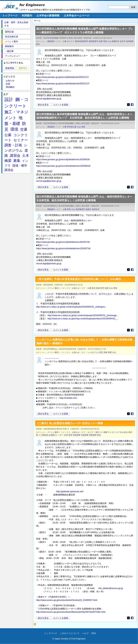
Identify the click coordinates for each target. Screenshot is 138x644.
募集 (17, 161)
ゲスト (15, 63)
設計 (9, 99)
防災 (94, 288)
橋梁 (106, 432)
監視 (70, 435)
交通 (24, 129)
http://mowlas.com (68, 398)
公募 (65, 41)
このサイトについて (70, 633)
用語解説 (10, 87)
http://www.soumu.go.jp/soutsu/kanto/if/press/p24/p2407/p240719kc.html (71, 612)
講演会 (9, 170)
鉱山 (126, 432)
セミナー (91, 432)
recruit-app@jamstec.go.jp (49, 99)
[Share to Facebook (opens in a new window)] (132, 105)
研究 (69, 209)
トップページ (10, 16)
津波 (115, 288)
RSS (94, 633)
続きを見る (43, 105)
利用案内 (27, 16)
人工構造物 (43, 435)
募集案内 (51, 41)
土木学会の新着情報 (48, 16)
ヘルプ (85, 633)
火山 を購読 (36, 625)
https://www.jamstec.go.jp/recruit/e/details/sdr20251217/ (63, 84)
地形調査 (77, 435)
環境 (14, 129)
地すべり (99, 432)
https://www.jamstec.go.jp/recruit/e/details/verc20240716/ (63, 248)
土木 (26, 156)
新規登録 (10, 68)
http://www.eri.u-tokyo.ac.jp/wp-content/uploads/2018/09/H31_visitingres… (72, 307)
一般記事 (9, 51)
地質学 (88, 209)
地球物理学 (80, 209)
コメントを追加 (61, 105)
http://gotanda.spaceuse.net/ (70, 492)
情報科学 (115, 41)
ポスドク (71, 41)
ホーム (37, 20)
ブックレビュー (13, 56)
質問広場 (9, 32)
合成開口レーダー (56, 435)
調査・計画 (13, 145)
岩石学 (123, 41)
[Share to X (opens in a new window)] (128, 105)
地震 (101, 41)
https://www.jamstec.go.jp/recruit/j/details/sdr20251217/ (62, 77)
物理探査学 (94, 41)
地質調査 (85, 435)
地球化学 (96, 209)
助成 (98, 288)
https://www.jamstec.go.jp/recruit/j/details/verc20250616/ (63, 159)
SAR (66, 435)
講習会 (15, 156)
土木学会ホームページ (77, 16)
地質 (105, 41)
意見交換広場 (11, 37)
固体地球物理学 (82, 41)
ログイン (23, 68)
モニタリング (114, 432)
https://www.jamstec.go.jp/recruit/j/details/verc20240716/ (63, 242)
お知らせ (76, 288)
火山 (109, 41)
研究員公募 (72, 127)
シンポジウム (93, 352)
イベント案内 (53, 288)
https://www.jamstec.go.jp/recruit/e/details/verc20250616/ (63, 166)
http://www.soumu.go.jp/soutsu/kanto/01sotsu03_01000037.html (67, 600)
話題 (8, 84)
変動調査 (93, 435)
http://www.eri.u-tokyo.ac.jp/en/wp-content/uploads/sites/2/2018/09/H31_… (83, 319)
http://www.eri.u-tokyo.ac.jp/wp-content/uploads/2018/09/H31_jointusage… (83, 315)
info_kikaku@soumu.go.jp (111, 588)
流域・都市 (20, 166)
